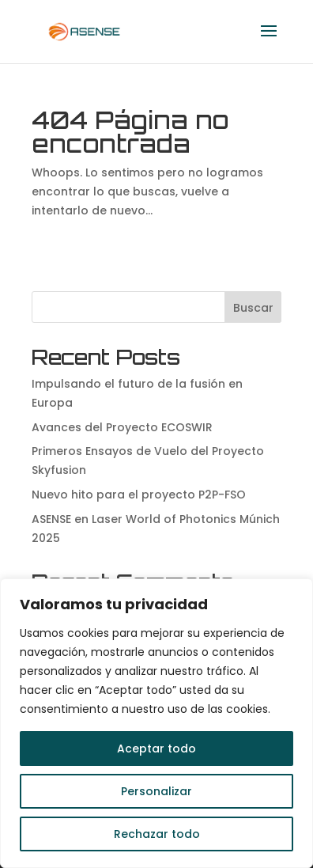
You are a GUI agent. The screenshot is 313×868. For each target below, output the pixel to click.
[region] (156, 723)
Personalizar (156, 791)
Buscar (253, 308)
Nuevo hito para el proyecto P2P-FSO (139, 495)
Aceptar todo (156, 749)
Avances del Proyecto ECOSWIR (122, 427)
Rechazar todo (157, 834)
